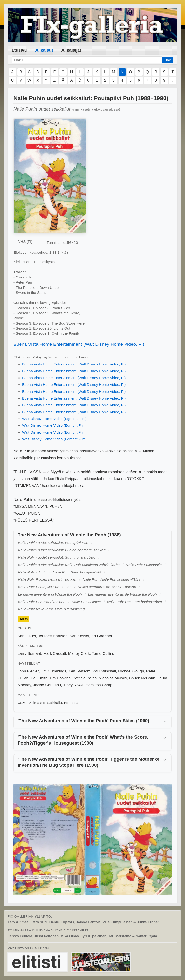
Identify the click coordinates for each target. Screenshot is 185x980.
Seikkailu (55, 703)
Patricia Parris (85, 678)
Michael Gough (131, 671)
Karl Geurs (27, 636)
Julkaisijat (71, 50)
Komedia (71, 703)
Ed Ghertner (102, 636)
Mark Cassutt (55, 654)
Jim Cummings (53, 671)
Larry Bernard (29, 654)
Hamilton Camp (99, 685)
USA (21, 703)
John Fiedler (28, 671)
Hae (168, 60)
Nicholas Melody (113, 678)
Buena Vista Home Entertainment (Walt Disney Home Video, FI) (79, 344)
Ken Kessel (79, 636)
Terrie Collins (103, 654)
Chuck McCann (142, 678)
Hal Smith (39, 678)
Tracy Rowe (73, 685)
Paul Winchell (104, 671)
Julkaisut (44, 50)
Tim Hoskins (60, 678)
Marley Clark (79, 654)
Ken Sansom (79, 671)
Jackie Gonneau (47, 685)
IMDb (23, 619)
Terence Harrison (53, 636)
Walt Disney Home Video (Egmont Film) (54, 419)
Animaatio (37, 703)
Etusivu (19, 50)
